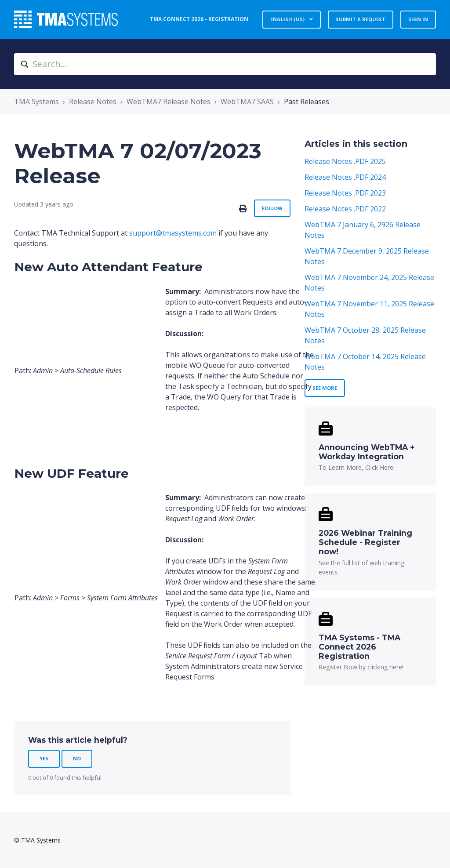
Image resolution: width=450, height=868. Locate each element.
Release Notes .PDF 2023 (345, 193)
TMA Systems (36, 102)
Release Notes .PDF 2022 (345, 209)
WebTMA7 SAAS (247, 102)
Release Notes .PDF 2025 (345, 161)
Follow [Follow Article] (272, 208)
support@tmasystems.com (173, 233)
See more (325, 388)
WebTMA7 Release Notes (169, 102)
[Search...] (225, 64)
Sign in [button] (418, 19)
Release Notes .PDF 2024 (345, 177)
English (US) (288, 19)
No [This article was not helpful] (77, 758)
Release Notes (93, 102)
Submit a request (361, 19)
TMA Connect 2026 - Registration (199, 19)
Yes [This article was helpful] (44, 758)
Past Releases (307, 102)
